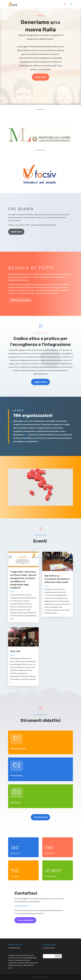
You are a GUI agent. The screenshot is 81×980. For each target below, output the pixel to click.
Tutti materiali (40, 817)
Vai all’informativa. (14, 948)
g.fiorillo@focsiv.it (21, 906)
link (26, 435)
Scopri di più (40, 77)
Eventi (12, 592)
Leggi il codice (40, 382)
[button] (37, 479)
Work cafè (15, 651)
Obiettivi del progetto (21, 300)
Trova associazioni (25, 920)
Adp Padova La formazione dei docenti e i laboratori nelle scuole (57, 579)
